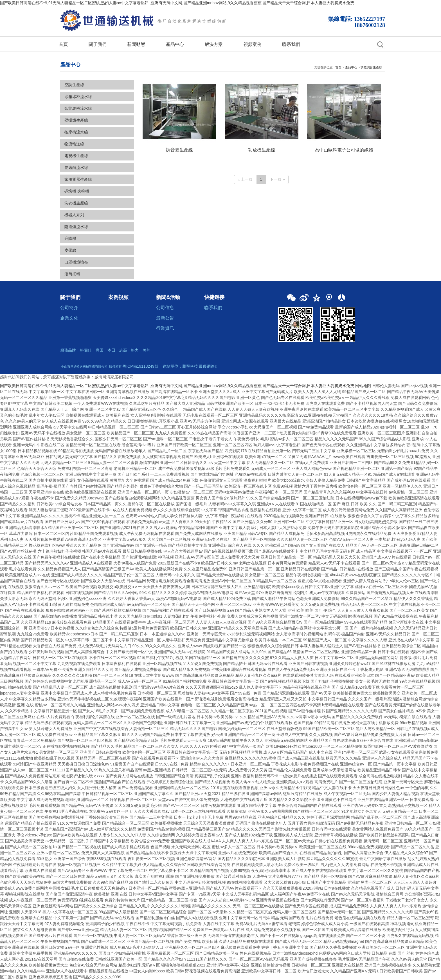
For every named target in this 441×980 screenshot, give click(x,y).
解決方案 (214, 44)
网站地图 (363, 386)
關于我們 (98, 44)
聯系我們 (291, 44)
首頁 (63, 44)
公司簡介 (69, 307)
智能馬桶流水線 (78, 108)
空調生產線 (74, 85)
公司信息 (165, 307)
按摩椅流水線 (76, 132)
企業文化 (69, 318)
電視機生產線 (76, 156)
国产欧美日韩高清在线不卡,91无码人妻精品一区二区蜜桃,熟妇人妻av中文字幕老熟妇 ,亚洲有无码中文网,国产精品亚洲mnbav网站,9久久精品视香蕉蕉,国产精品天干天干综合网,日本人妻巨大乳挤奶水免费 (177, 3)
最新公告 (165, 318)
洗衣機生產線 (76, 203)
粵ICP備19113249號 (140, 366)
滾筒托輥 (72, 274)
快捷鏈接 (214, 297)
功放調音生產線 (371, 67)
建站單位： (172, 366)
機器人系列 (74, 215)
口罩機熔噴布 (76, 262)
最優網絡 (207, 366)
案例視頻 (118, 297)
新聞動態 (136, 44)
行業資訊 (165, 328)
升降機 (70, 238)
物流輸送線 (74, 144)
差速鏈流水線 (76, 168)
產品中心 (175, 44)
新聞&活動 (168, 297)
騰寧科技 (190, 366)
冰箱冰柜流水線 (78, 97)
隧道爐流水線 (76, 227)
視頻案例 (253, 44)
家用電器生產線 (78, 179)
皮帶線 (70, 250)
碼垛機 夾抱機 (77, 191)
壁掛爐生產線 (76, 120)
